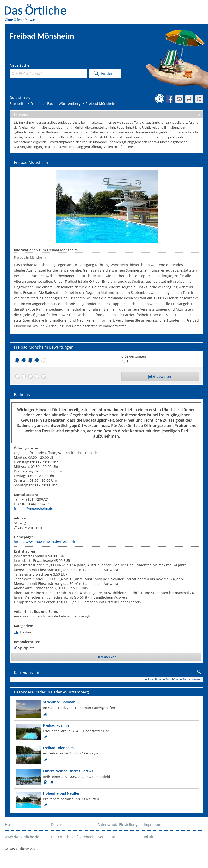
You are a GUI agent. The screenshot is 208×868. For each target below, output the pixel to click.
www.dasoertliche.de (22, 837)
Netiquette (106, 837)
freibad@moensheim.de (33, 508)
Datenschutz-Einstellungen (120, 825)
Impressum (153, 825)
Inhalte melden (156, 837)
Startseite (17, 103)
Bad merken (107, 657)
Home (10, 825)
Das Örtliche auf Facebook (72, 837)
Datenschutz (61, 825)
